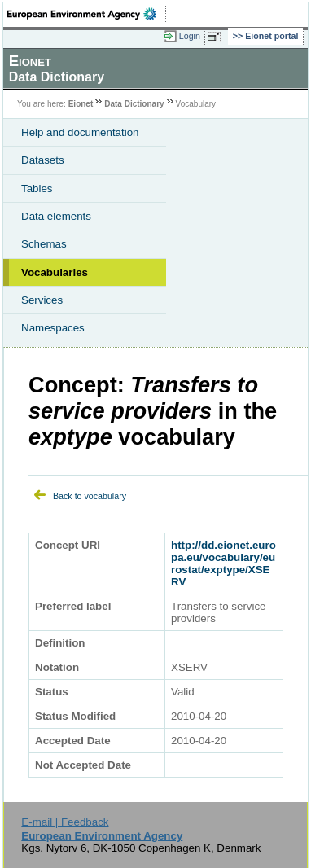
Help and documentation (80, 132)
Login (190, 36)
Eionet (81, 104)
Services (42, 300)
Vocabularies (55, 272)
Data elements (56, 216)
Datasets (43, 160)
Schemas (44, 244)
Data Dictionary (134, 104)
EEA (87, 14)
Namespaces (53, 328)
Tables (37, 189)
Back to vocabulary (90, 496)
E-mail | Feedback (65, 822)
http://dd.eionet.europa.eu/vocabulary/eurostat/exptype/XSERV (223, 563)
